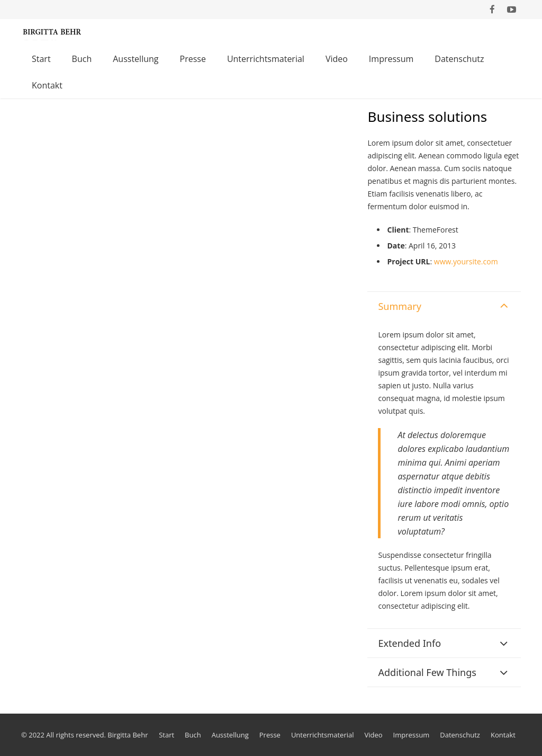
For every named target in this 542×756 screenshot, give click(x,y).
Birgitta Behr (128, 735)
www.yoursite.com (466, 261)
